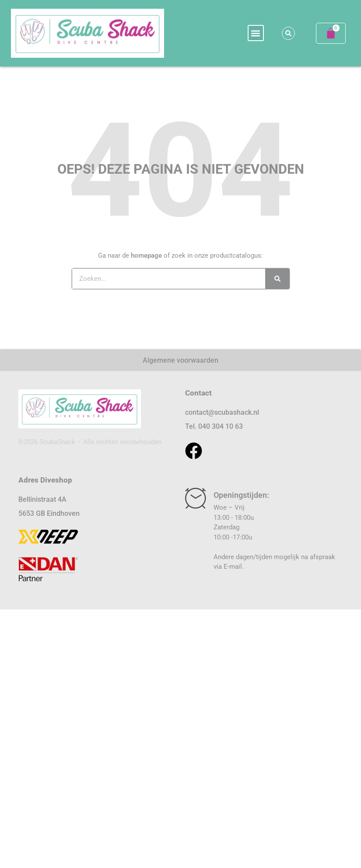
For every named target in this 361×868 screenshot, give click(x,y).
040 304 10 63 (221, 426)
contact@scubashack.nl (222, 412)
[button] (256, 33)
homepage (146, 255)
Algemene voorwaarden (180, 360)
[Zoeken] (277, 279)
